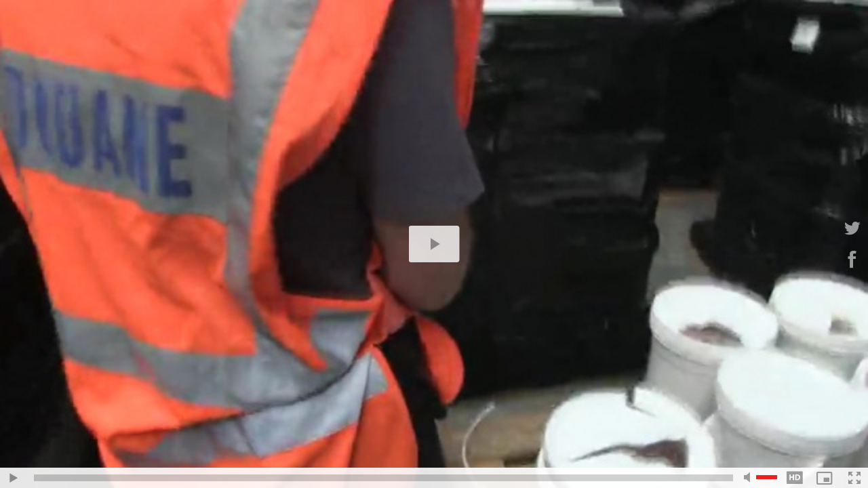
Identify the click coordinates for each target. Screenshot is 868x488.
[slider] (383, 478)
